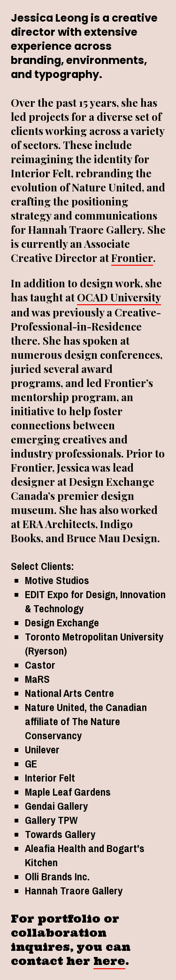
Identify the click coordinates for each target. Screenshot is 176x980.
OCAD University (119, 297)
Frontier (132, 258)
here (109, 961)
